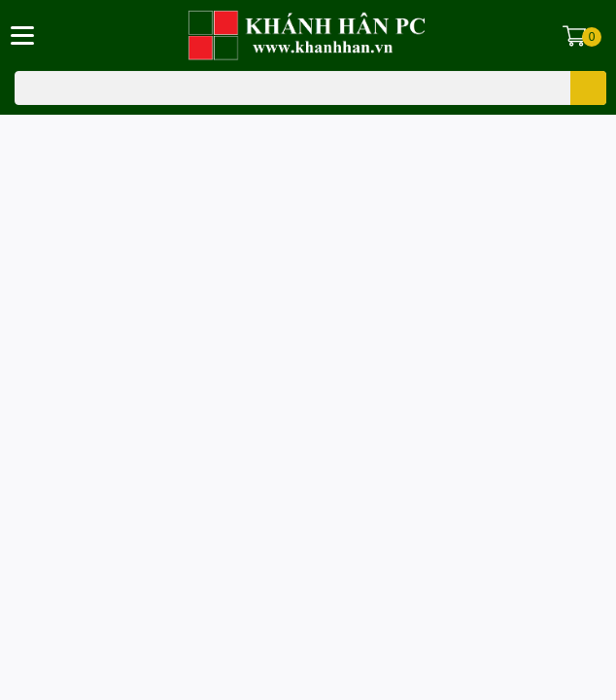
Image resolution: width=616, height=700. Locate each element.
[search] (588, 88)
